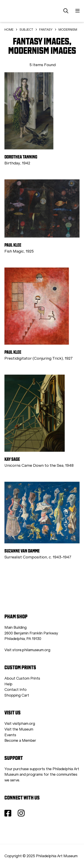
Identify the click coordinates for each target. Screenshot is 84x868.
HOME (9, 30)
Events (10, 735)
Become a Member (20, 741)
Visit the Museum (19, 729)
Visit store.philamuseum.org (27, 650)
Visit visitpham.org (20, 724)
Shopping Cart (17, 695)
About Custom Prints (22, 678)
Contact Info (16, 690)
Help (8, 684)
